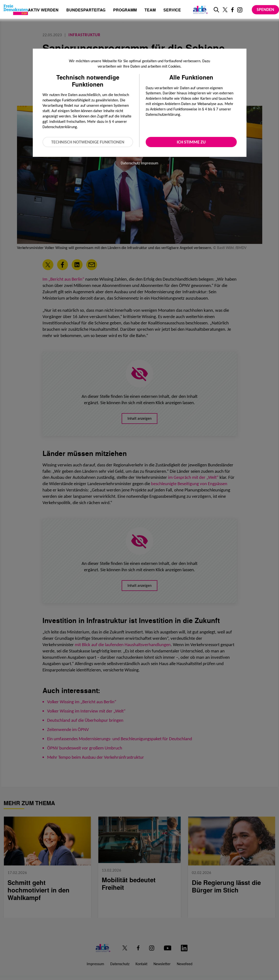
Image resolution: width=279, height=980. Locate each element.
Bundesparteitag (86, 10)
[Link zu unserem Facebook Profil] (232, 10)
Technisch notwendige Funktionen (88, 142)
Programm (125, 10)
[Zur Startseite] (16, 10)
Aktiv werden (43, 10)
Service (172, 10)
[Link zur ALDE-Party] (199, 10)
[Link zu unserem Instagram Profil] (240, 10)
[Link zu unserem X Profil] (225, 10)
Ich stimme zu (191, 142)
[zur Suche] (216, 10)
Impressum (150, 163)
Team (150, 10)
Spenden (265, 9)
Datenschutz (130, 163)
